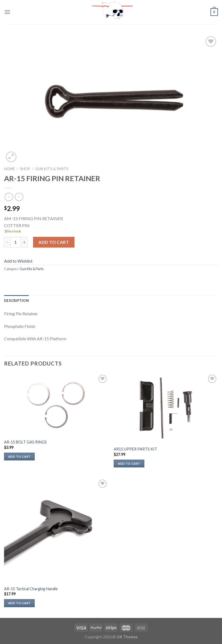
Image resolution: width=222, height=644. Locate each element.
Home (9, 169)
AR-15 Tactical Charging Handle (31, 589)
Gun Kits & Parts (52, 169)
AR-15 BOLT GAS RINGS (25, 442)
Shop (25, 169)
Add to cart (54, 242)
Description (16, 300)
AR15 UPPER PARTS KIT (135, 449)
